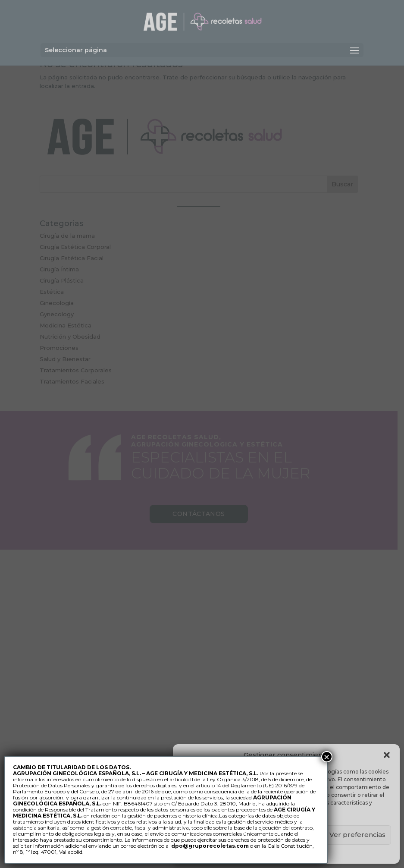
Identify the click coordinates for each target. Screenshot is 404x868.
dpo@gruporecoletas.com (210, 846)
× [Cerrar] (327, 757)
